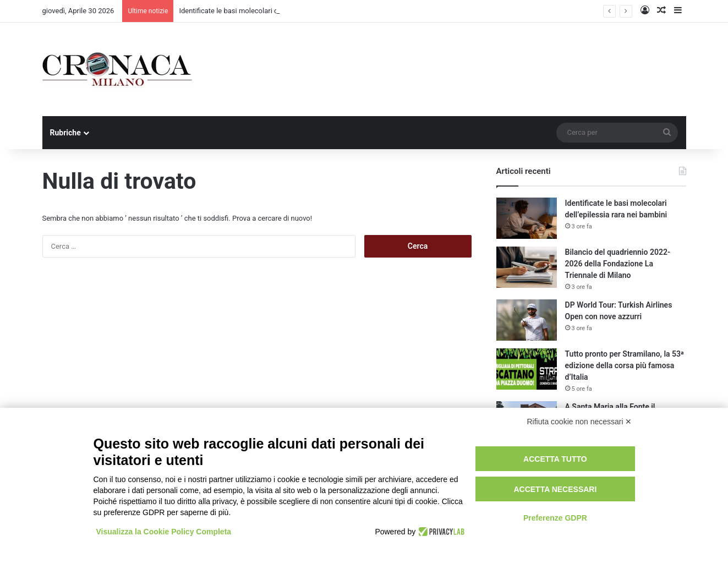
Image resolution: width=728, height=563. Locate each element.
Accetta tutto (555, 459)
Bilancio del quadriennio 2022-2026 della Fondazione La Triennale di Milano (618, 264)
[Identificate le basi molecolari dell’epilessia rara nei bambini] (527, 218)
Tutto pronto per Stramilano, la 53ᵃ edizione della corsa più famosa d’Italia (625, 365)
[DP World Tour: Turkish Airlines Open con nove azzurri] (527, 320)
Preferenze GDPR (555, 518)
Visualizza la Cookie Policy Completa (164, 532)
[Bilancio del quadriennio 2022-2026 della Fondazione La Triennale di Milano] (527, 267)
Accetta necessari (555, 489)
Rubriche (65, 133)
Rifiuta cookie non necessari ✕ (580, 422)
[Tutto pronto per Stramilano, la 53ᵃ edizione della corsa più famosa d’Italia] (527, 369)
